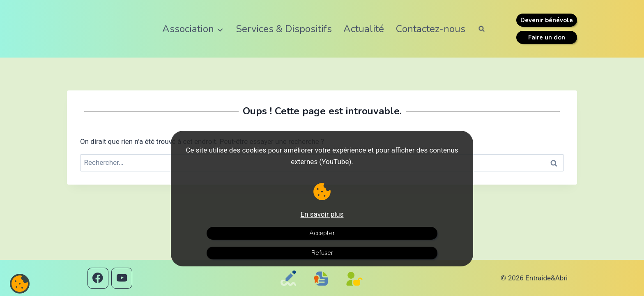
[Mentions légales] (323, 287)
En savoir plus (322, 214)
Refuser (322, 253)
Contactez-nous (431, 29)
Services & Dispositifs (284, 29)
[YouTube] (122, 278)
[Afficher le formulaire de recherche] (482, 29)
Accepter (322, 233)
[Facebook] (98, 278)
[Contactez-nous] (290, 289)
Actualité (364, 29)
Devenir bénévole (547, 20)
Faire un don (547, 37)
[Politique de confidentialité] (356, 289)
